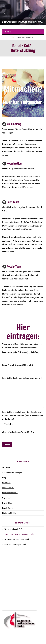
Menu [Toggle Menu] (8, 32)
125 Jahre (6, 467)
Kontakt (6, 575)
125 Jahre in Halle (10, 596)
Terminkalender (9, 562)
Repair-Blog (7, 503)
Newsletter (7, 571)
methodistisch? (8, 488)
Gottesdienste (11, 565)
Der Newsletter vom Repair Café (16, 539)
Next (41, 13)
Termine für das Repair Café (14, 544)
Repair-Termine (8, 508)
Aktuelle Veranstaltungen (12, 472)
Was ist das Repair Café (12, 529)
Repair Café (7, 498)
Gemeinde (6, 483)
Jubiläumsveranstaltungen (16, 600)
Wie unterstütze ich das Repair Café (19, 534)
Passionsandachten (10, 493)
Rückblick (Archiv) (9, 513)
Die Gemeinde (9, 555)
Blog (4, 477)
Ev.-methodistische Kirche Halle (23, 27)
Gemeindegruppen (11, 559)
